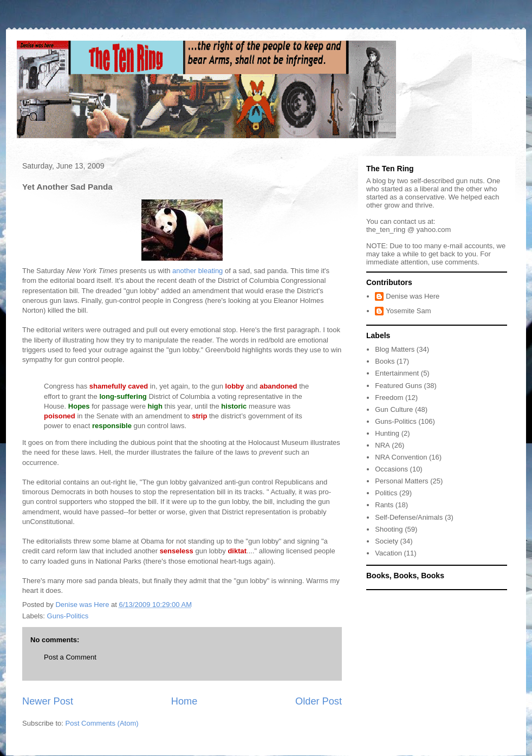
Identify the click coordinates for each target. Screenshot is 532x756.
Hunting (387, 433)
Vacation (388, 553)
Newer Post (48, 701)
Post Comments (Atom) (102, 723)
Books (385, 361)
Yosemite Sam (408, 311)
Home (184, 701)
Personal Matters (401, 481)
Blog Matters (395, 349)
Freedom (389, 398)
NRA (382, 445)
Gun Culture (394, 409)
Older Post (319, 701)
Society (387, 541)
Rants (384, 505)
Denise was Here (413, 296)
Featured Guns (398, 386)
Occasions (391, 469)
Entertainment (397, 373)
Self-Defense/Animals (409, 517)
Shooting (389, 529)
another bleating (197, 271)
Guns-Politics (68, 616)
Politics (386, 493)
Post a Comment (70, 657)
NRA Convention (401, 457)
